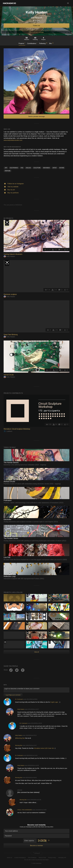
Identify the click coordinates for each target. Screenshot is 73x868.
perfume (8, 171)
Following (43, 43)
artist (55, 168)
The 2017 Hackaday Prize (27, 605)
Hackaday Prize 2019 (7, 263)
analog (28, 168)
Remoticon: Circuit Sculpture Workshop (17, 429)
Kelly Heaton (9, 256)
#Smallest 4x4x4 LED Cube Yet (44, 748)
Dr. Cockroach (19, 699)
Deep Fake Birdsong (11, 335)
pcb (22, 168)
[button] (68, 3)
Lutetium (8, 431)
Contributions (32, 43)
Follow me (37, 26)
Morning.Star (19, 745)
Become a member (36, 846)
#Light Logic (55, 702)
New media (46, 168)
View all (36, 652)
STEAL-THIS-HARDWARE (25, 810)
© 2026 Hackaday (36, 863)
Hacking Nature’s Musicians (13, 254)
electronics (14, 168)
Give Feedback (32, 858)
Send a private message (37, 32)
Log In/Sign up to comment (13, 695)
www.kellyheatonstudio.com (13, 140)
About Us (9, 858)
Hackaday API (62, 858)
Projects (22, 43)
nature (62, 168)
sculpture (37, 168)
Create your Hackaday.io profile (28, 827)
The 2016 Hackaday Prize (27, 633)
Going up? (36, 853)
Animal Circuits (9, 375)
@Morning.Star (20, 738)
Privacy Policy (52, 858)
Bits (51, 43)
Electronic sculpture (10, 294)
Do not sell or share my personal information (36, 860)
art (6, 168)
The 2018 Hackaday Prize (7, 223)
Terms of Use (42, 858)
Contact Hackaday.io (20, 858)
